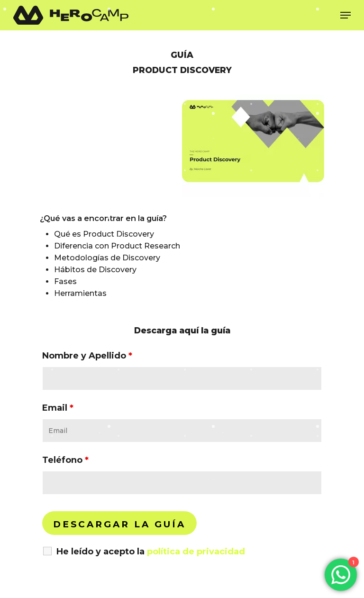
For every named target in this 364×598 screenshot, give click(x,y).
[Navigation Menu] (346, 15)
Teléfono (65, 460)
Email (58, 408)
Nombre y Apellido (87, 356)
